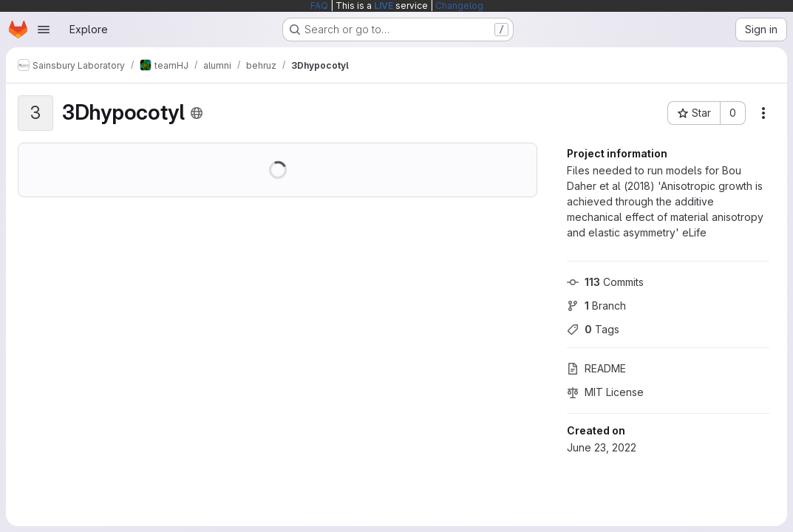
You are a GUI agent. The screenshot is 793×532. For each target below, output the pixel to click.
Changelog (459, 6)
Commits (605, 282)
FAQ (319, 6)
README (596, 368)
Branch (596, 306)
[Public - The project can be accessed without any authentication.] (197, 113)
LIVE (384, 6)
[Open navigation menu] (44, 30)
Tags (593, 329)
